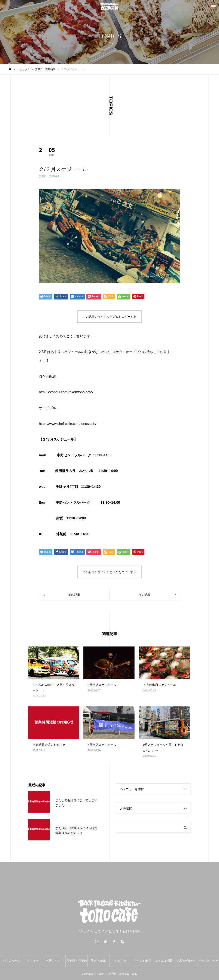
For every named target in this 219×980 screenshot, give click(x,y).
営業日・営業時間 (49, 176)
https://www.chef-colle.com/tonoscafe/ (68, 424)
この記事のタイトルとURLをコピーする (109, 317)
